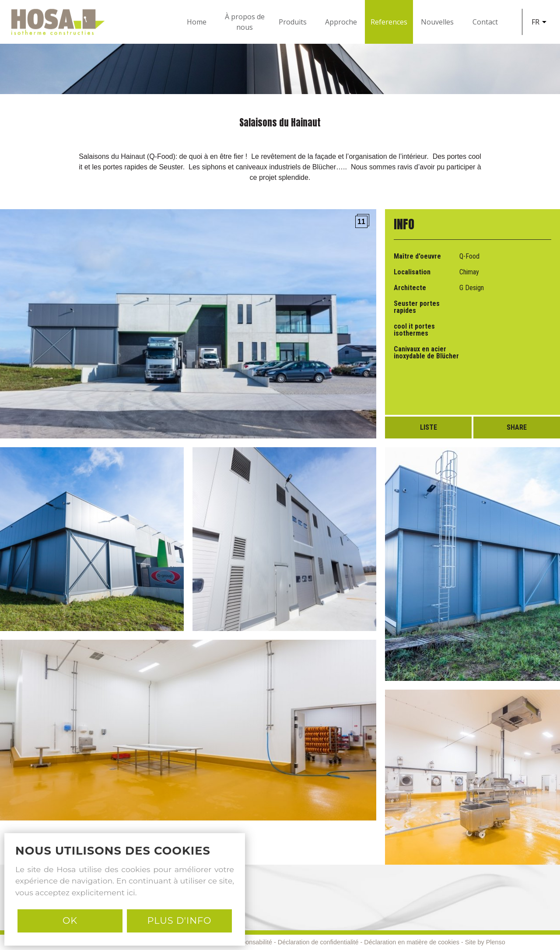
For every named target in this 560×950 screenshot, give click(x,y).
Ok (70, 920)
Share (517, 427)
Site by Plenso (485, 942)
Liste (429, 427)
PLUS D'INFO (179, 920)
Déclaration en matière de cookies (412, 942)
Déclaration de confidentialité (318, 942)
